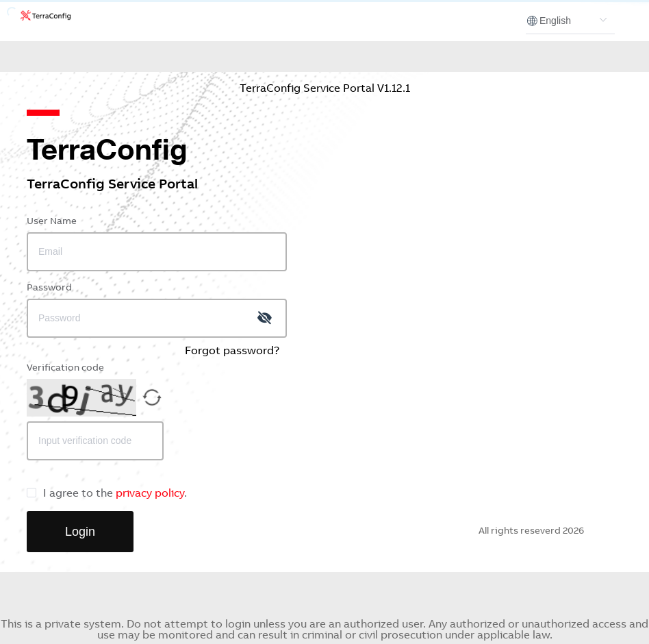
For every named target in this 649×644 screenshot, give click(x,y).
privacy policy (150, 494)
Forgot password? (232, 351)
